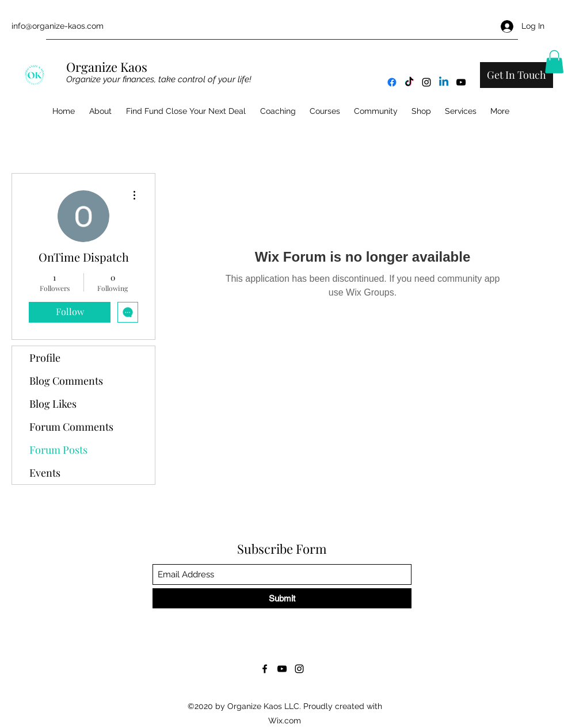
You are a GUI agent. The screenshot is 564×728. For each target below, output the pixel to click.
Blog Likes (53, 404)
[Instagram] (426, 82)
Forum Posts (58, 450)
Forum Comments (71, 427)
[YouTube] (461, 82)
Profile (45, 358)
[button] (554, 62)
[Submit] (282, 598)
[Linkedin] (444, 82)
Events (45, 473)
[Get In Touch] (517, 75)
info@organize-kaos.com (58, 26)
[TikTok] (409, 82)
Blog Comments (66, 381)
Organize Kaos (108, 67)
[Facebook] (392, 82)
